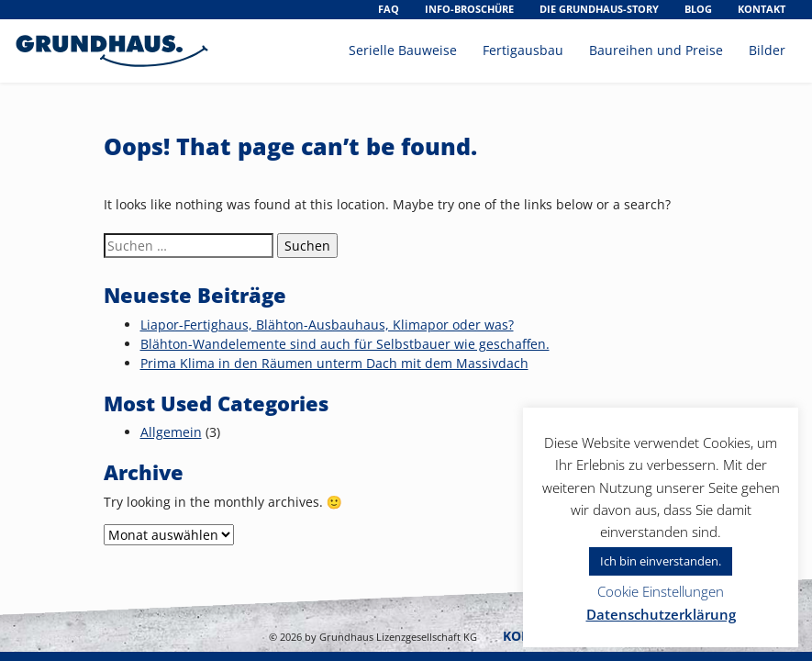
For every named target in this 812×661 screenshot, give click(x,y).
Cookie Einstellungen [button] (661, 591)
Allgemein (171, 432)
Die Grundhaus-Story (599, 9)
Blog (698, 9)
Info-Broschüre (469, 9)
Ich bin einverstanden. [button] (661, 561)
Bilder (767, 50)
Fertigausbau (523, 50)
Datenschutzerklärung (661, 614)
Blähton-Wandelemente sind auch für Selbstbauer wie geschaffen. (345, 344)
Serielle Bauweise (403, 50)
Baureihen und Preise (656, 50)
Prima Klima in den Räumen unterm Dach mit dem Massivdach (334, 363)
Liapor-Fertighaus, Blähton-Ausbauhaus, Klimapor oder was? (327, 325)
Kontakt (762, 9)
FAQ (389, 9)
